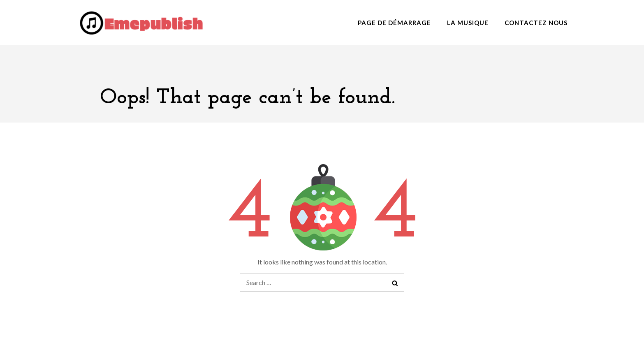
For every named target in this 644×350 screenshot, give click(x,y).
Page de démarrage (394, 23)
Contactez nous (536, 23)
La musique (468, 23)
